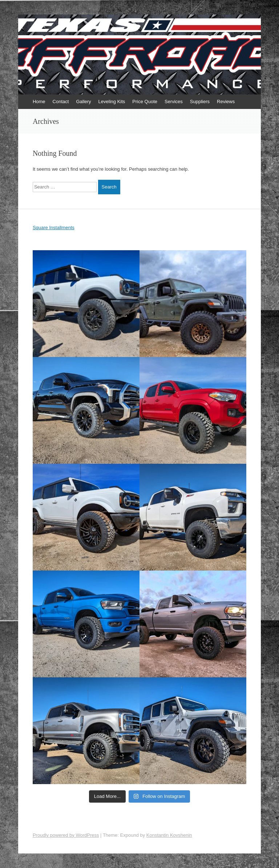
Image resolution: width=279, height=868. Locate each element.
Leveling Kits (112, 102)
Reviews (226, 102)
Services (174, 102)
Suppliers (200, 102)
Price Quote (145, 102)
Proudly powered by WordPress (66, 835)
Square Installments (54, 228)
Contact (61, 102)
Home (39, 102)
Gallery (83, 102)
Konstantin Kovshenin (169, 835)
